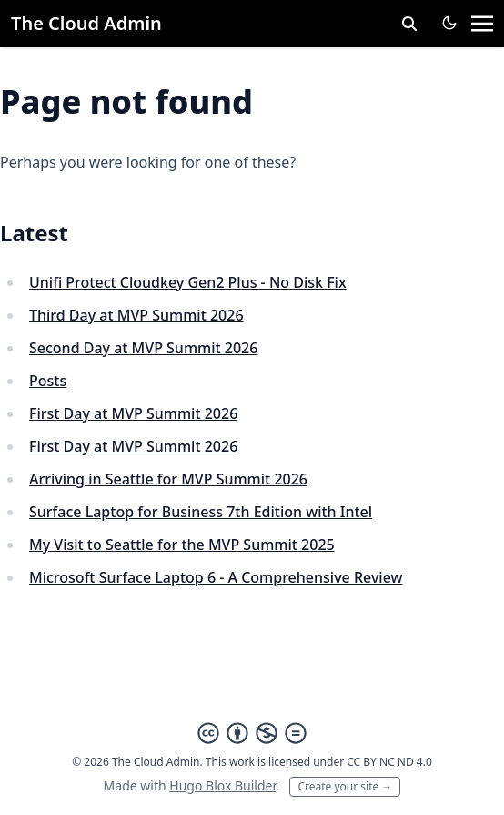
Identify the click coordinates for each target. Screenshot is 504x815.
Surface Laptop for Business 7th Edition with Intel (201, 512)
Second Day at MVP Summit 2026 (143, 348)
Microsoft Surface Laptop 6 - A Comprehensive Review (216, 577)
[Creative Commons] (252, 733)
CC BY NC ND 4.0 (389, 762)
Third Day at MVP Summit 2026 (136, 315)
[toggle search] (409, 24)
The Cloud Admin (86, 23)
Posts (48, 381)
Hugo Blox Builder (222, 785)
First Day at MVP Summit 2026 (133, 413)
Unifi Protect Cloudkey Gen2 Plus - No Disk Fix (188, 282)
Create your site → (345, 786)
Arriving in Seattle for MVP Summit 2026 (168, 479)
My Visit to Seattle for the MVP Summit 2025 (182, 545)
